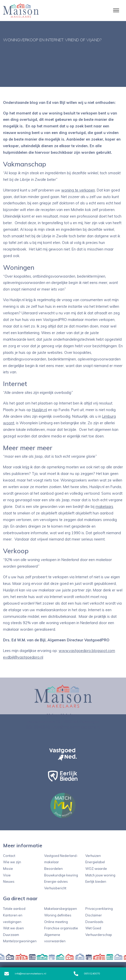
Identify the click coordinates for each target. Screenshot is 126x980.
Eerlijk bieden (96, 881)
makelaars (104, 507)
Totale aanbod (14, 909)
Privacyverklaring (99, 909)
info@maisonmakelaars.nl (25, 974)
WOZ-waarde (96, 869)
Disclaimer (94, 915)
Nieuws (9, 881)
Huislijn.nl (40, 410)
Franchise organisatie (61, 928)
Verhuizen (93, 856)
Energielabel (95, 862)
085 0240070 (87, 974)
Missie (8, 869)
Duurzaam (11, 935)
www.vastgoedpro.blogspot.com (87, 651)
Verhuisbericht (55, 888)
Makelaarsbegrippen (61, 909)
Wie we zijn (12, 862)
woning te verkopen (78, 190)
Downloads (94, 922)
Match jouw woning (100, 875)
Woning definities (58, 915)
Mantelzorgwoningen (20, 941)
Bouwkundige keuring (61, 875)
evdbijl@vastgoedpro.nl (23, 657)
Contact (9, 856)
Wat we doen (13, 928)
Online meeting (56, 922)
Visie (7, 875)
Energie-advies (56, 881)
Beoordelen (53, 869)
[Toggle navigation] (116, 10)
